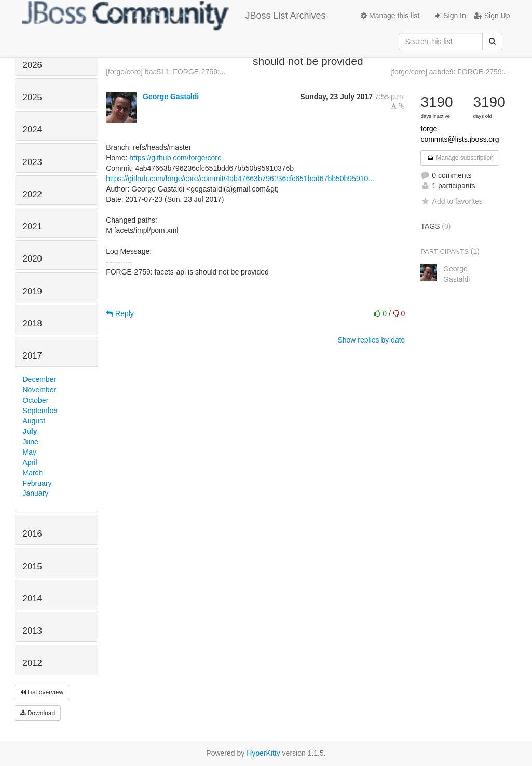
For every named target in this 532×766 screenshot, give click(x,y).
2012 (32, 663)
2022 (32, 194)
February (37, 483)
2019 (32, 291)
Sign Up (492, 16)
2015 (32, 566)
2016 (32, 534)
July (30, 431)
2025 (32, 97)
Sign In (450, 16)
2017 (32, 356)
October (36, 400)
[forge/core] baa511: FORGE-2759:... (166, 72)
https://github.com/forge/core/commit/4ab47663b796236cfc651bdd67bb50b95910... (240, 179)
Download (38, 713)
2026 (32, 65)
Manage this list (390, 16)
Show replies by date (371, 340)
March (33, 473)
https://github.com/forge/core (175, 158)
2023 (32, 162)
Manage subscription (460, 158)
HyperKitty (263, 753)
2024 (32, 129)
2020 (32, 259)
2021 (32, 227)
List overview (42, 692)
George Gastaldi (171, 97)
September (40, 411)
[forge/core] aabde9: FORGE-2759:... (450, 72)
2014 (32, 599)
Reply (120, 313)
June (31, 442)
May (30, 452)
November (40, 390)
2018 (32, 324)
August (34, 421)
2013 (32, 631)
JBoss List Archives (174, 16)
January (36, 493)
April (30, 462)
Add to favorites (451, 201)
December (40, 379)
